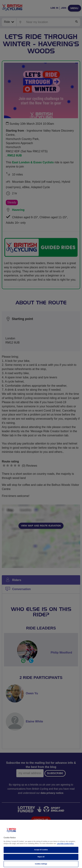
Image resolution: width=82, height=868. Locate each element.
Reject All (41, 857)
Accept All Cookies (41, 850)
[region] (41, 844)
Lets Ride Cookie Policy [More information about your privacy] (65, 844)
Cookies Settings (41, 864)
